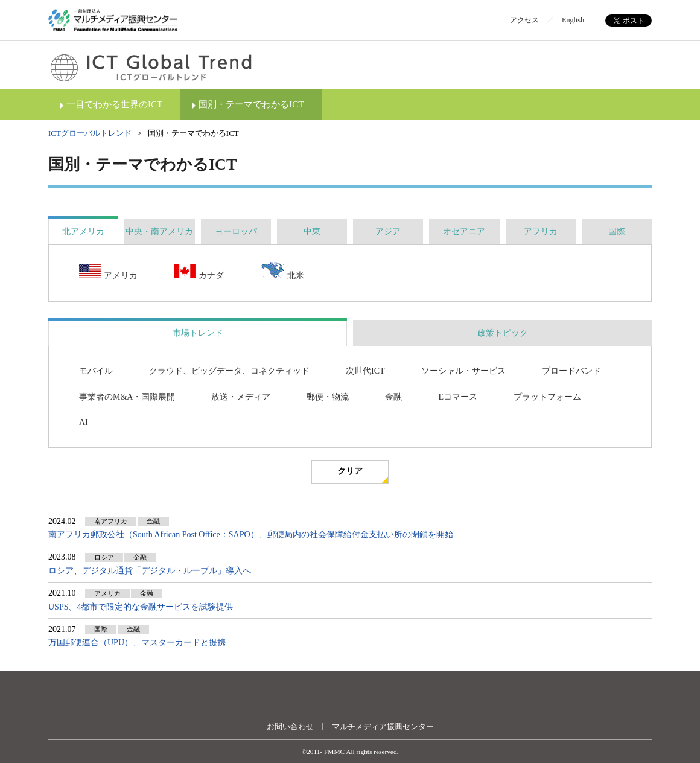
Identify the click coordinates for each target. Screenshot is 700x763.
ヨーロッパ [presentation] (236, 231)
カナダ (199, 273)
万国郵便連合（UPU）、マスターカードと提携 (137, 643)
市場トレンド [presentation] (198, 333)
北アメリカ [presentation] (83, 231)
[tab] (83, 231)
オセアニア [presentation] (464, 231)
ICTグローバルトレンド (90, 133)
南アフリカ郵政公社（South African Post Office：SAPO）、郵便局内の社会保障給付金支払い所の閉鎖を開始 (251, 535)
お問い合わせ (290, 726)
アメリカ (108, 273)
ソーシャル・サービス (463, 371)
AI (84, 422)
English (573, 20)
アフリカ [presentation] (541, 231)
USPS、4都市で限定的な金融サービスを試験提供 (141, 607)
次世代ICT (365, 371)
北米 (282, 272)
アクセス (524, 20)
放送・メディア (241, 397)
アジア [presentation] (388, 231)
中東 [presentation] (312, 231)
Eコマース (458, 397)
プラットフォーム (547, 397)
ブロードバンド (571, 371)
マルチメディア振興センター (383, 726)
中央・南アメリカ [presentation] (159, 231)
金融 (393, 397)
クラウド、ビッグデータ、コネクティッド (229, 371)
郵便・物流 (328, 397)
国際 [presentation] (617, 231)
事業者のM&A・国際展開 (127, 397)
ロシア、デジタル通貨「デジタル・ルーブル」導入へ (150, 571)
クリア (350, 471)
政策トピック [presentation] (503, 333)
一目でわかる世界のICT (114, 104)
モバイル (96, 371)
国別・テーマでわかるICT (251, 104)
